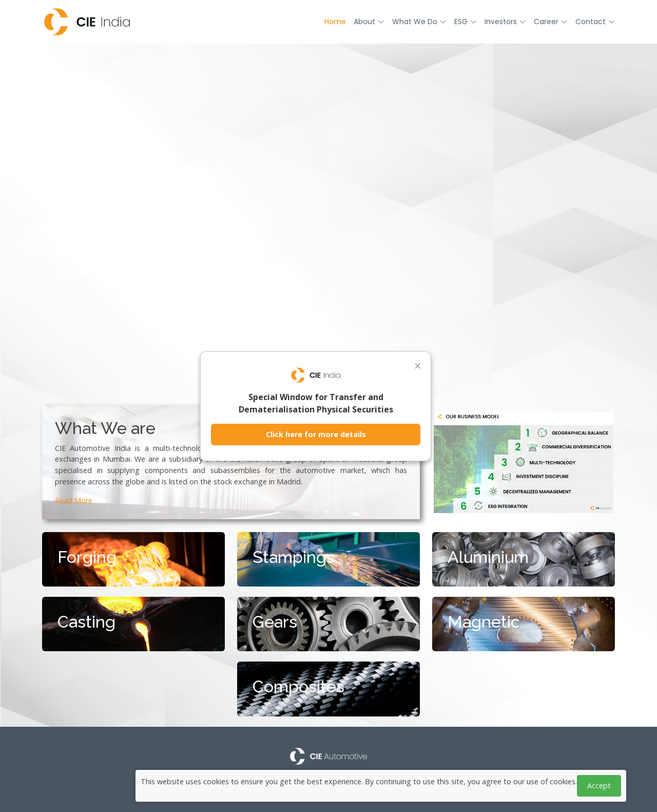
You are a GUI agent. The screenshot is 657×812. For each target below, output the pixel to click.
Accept (599, 786)
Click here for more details (316, 434)
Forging (87, 557)
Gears (275, 622)
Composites (298, 686)
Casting (86, 622)
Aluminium (488, 557)
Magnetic (484, 622)
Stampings (294, 557)
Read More (74, 501)
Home (335, 22)
